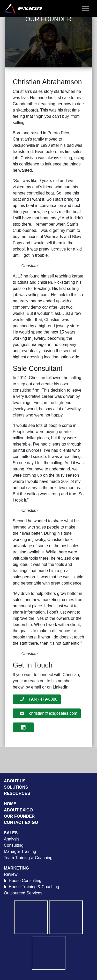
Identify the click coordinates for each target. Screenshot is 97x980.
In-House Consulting (23, 881)
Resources (17, 793)
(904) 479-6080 (39, 699)
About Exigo (18, 810)
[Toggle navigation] (86, 9)
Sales (11, 833)
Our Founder (19, 816)
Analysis (12, 839)
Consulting (14, 845)
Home (10, 804)
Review (11, 874)
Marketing (16, 868)
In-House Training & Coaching (31, 887)
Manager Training (20, 852)
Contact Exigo (21, 822)
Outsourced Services (23, 893)
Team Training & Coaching (28, 858)
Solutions (16, 787)
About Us (15, 781)
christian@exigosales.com (49, 713)
